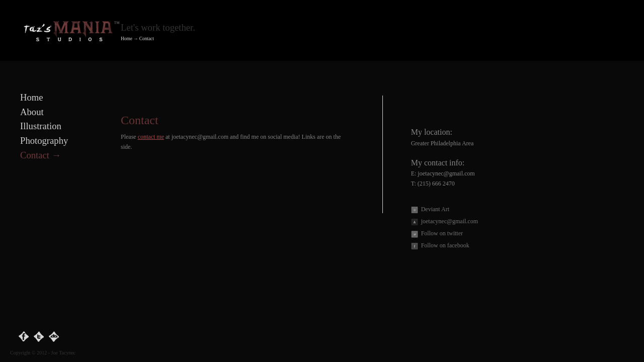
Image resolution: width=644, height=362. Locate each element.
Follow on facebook (445, 246)
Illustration (41, 126)
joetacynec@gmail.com (450, 221)
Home (127, 39)
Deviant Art (435, 209)
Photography (44, 141)
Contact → (41, 155)
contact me (151, 137)
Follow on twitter (442, 234)
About (32, 112)
